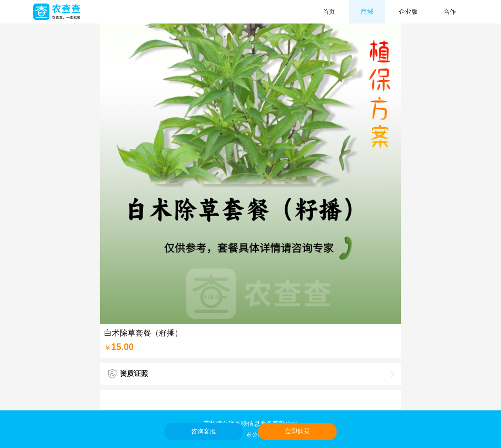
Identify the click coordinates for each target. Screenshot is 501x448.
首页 (329, 12)
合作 (450, 12)
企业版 (408, 12)
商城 (367, 12)
